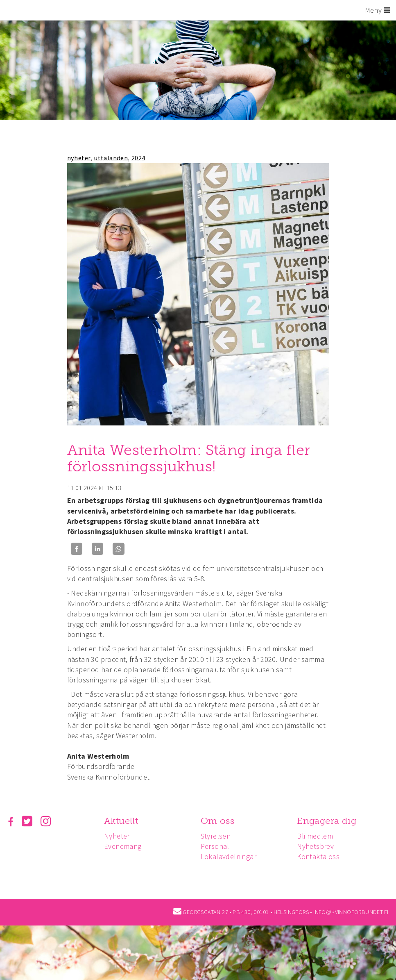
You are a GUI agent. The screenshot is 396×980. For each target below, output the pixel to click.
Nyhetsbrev (315, 846)
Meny (377, 10)
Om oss (217, 821)
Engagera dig (327, 821)
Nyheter (117, 836)
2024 (138, 158)
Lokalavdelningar (229, 856)
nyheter (79, 158)
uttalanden (111, 158)
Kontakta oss (318, 856)
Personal (215, 846)
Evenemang (123, 846)
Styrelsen (216, 836)
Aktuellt (121, 821)
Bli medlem (315, 836)
